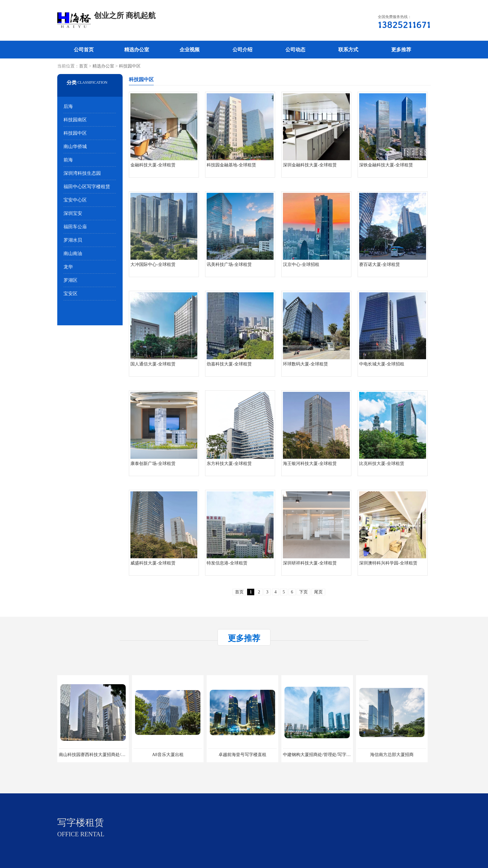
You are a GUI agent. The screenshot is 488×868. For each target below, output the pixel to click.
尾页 (318, 592)
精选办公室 (137, 50)
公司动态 (295, 50)
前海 (68, 160)
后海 (68, 106)
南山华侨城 (75, 146)
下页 (303, 592)
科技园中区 (130, 66)
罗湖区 (70, 280)
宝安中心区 (75, 200)
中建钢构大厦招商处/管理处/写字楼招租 (321, 755)
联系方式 (348, 50)
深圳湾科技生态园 (82, 173)
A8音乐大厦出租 (168, 755)
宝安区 (70, 294)
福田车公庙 (75, 227)
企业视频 (190, 50)
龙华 (68, 267)
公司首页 (84, 50)
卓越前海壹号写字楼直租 (242, 755)
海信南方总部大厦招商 (392, 755)
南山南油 (73, 253)
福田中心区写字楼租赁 (87, 187)
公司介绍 (242, 50)
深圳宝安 (73, 213)
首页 (83, 66)
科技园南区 (75, 120)
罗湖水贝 (73, 240)
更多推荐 (401, 50)
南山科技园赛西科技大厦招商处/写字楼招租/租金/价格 (111, 755)
